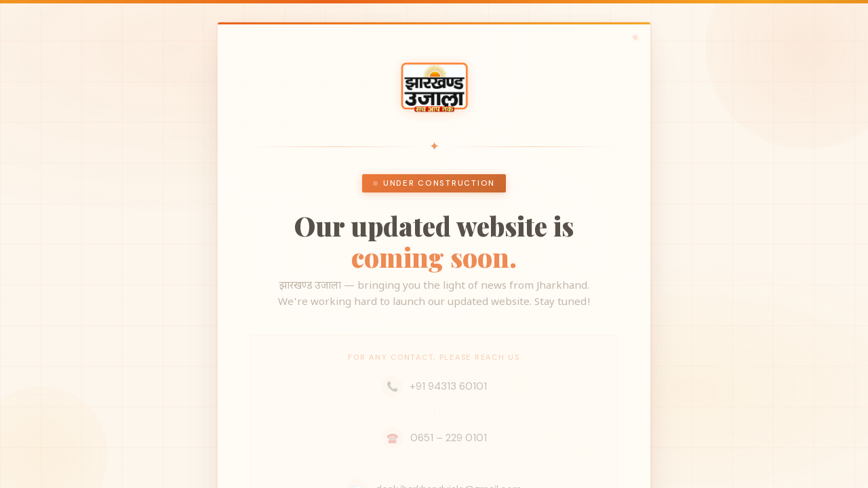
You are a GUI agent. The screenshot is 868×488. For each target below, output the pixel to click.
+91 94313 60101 (434, 386)
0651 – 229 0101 (434, 438)
